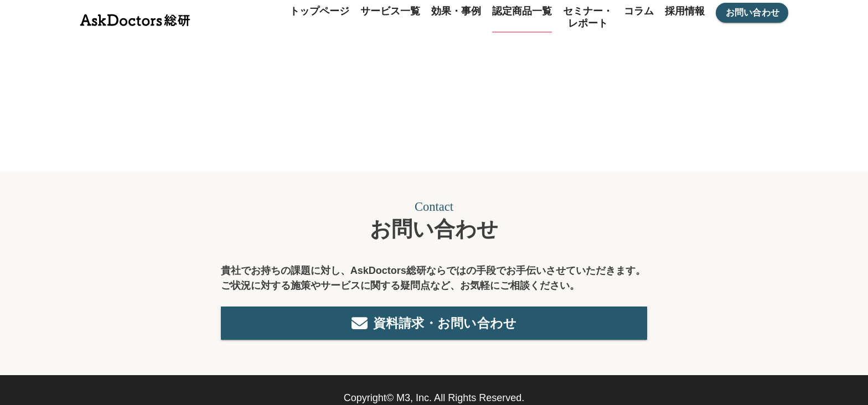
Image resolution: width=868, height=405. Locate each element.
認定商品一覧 (522, 11)
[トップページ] (135, 17)
